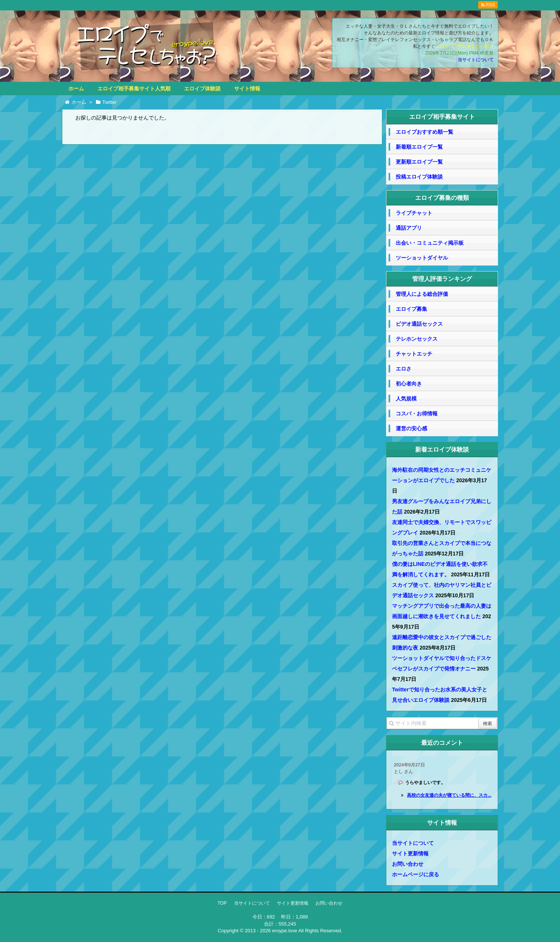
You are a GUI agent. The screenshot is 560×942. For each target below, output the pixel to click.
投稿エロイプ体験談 (419, 177)
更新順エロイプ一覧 (419, 162)
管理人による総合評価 (422, 294)
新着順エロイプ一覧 (419, 147)
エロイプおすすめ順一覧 (424, 132)
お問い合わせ (408, 864)
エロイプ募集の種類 (442, 198)
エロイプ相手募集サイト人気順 (134, 89)
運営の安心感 (411, 428)
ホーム (76, 89)
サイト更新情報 (410, 853)
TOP (222, 903)
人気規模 (406, 399)
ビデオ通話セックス (419, 324)
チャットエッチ (414, 354)
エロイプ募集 (411, 309)
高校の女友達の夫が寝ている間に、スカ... (449, 795)
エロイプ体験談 (202, 89)
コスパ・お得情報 (417, 413)
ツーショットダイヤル (422, 258)
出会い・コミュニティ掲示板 (430, 243)
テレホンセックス (417, 339)
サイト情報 (247, 89)
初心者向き (409, 384)
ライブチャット (414, 213)
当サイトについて (476, 60)
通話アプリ (409, 228)
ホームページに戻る (416, 874)
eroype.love (285, 931)
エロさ (404, 369)
